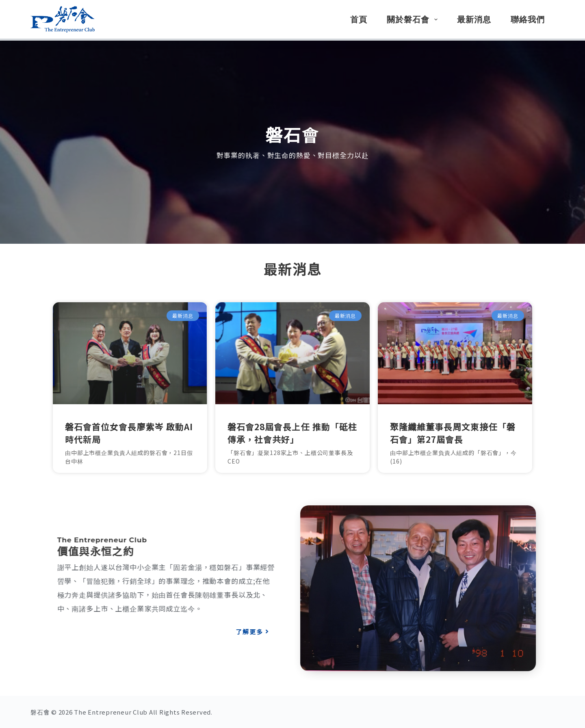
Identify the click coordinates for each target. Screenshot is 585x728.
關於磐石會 (414, 19)
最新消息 (474, 19)
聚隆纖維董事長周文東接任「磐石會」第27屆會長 (453, 433)
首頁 (359, 19)
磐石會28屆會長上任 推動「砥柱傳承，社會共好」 (292, 433)
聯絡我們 (528, 19)
